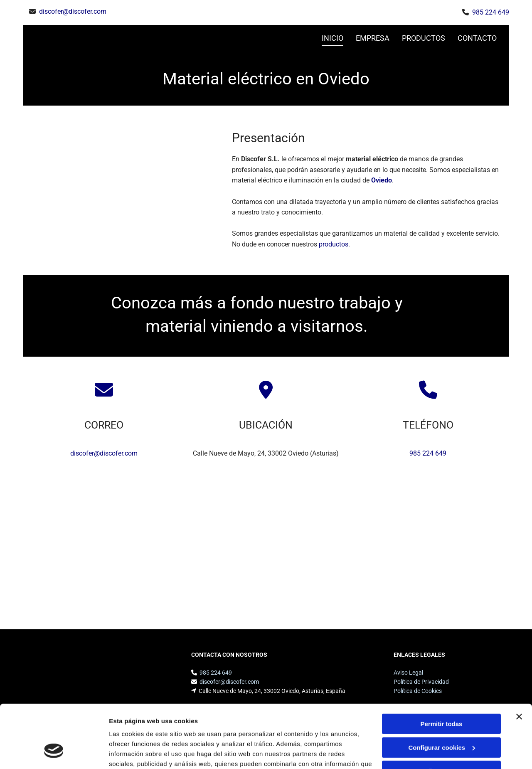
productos (334, 244)
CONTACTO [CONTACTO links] (477, 38)
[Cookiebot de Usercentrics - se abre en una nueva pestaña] (54, 753)
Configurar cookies (442, 693)
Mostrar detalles (133, 753)
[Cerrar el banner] (519, 663)
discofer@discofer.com (73, 11)
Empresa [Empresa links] (373, 38)
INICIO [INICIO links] (332, 38)
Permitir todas (442, 670)
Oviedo (382, 180)
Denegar (441, 717)
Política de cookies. (170, 730)
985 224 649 (491, 12)
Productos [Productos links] (424, 38)
